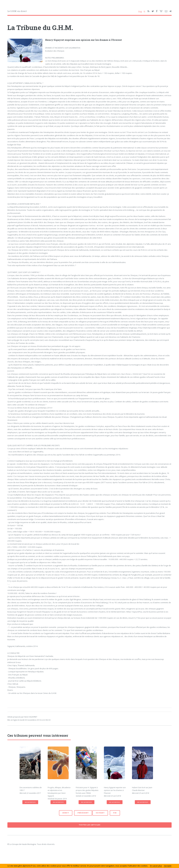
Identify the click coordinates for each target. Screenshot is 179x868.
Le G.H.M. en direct (17, 11)
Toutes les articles (89, 825)
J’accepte (168, 866)
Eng (140, 11)
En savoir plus (30, 802)
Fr (145, 11)
